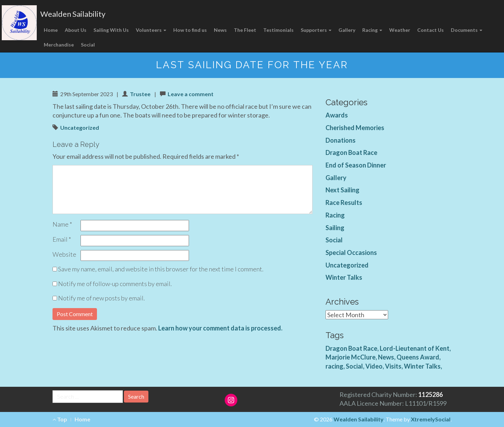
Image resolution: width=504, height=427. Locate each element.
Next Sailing (342, 190)
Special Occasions (351, 252)
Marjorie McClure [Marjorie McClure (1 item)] (351, 357)
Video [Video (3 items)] (374, 366)
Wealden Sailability (73, 14)
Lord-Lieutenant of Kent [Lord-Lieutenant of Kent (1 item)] (415, 348)
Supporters (316, 30)
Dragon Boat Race (351, 152)
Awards (337, 115)
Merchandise (59, 45)
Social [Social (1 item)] (354, 366)
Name (62, 224)
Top (60, 419)
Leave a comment (191, 94)
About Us (76, 30)
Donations (341, 140)
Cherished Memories (355, 128)
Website (64, 254)
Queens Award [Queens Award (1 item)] (418, 357)
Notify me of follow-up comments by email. (115, 284)
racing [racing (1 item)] (334, 366)
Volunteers (151, 30)
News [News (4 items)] (386, 357)
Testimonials (278, 30)
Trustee (140, 94)
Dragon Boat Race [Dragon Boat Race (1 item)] (351, 348)
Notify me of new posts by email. (101, 298)
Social (88, 45)
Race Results (344, 202)
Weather (400, 30)
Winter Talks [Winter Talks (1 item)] (422, 366)
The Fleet (245, 30)
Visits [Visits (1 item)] (393, 366)
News (220, 30)
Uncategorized (80, 127)
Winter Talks (344, 277)
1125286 (430, 394)
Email (62, 239)
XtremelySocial (431, 419)
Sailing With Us (111, 30)
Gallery (347, 30)
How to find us (190, 30)
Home (51, 30)
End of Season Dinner (356, 165)
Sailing (335, 228)
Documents (467, 30)
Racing (372, 30)
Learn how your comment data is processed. (220, 328)
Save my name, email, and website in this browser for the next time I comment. (161, 269)
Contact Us (430, 30)
